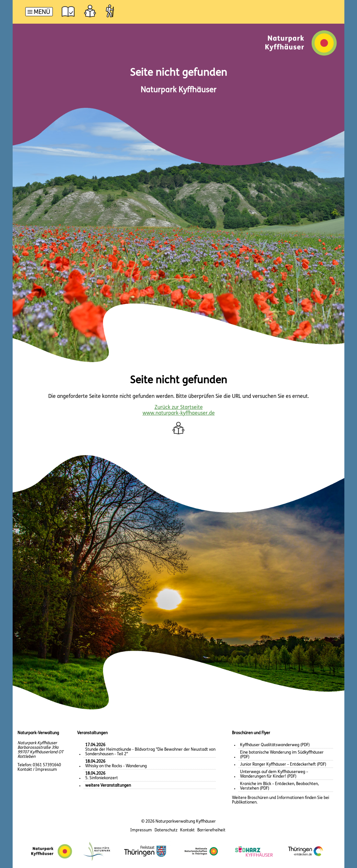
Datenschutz (166, 830)
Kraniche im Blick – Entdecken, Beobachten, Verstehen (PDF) (279, 786)
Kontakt (187, 830)
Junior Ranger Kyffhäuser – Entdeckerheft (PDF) (283, 764)
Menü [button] (42, 12)
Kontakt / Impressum (37, 770)
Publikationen (244, 802)
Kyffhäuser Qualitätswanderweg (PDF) (275, 745)
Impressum (141, 830)
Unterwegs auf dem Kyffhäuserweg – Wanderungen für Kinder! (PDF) (274, 774)
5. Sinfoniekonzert (102, 776)
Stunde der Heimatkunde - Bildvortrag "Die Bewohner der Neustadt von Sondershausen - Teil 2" (150, 750)
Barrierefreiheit (211, 830)
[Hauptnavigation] (39, 12)
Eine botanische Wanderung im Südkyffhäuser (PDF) (282, 755)
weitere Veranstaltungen (108, 786)
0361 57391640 (47, 765)
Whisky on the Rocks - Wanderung (116, 764)
